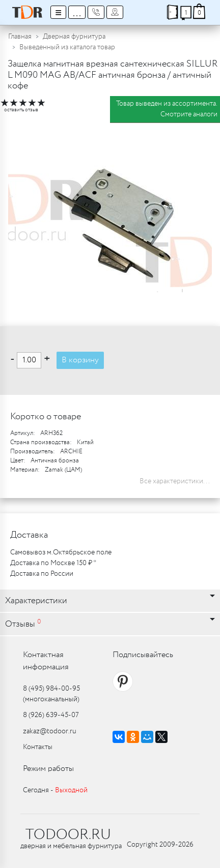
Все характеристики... (175, 481)
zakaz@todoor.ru (50, 731)
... (77, 12)
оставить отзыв (21, 110)
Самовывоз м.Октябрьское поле (61, 552)
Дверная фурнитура (74, 37)
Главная (20, 37)
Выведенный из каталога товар (67, 47)
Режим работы (48, 769)
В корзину (80, 360)
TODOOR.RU (68, 835)
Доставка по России (42, 574)
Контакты (38, 747)
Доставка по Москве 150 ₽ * (53, 563)
